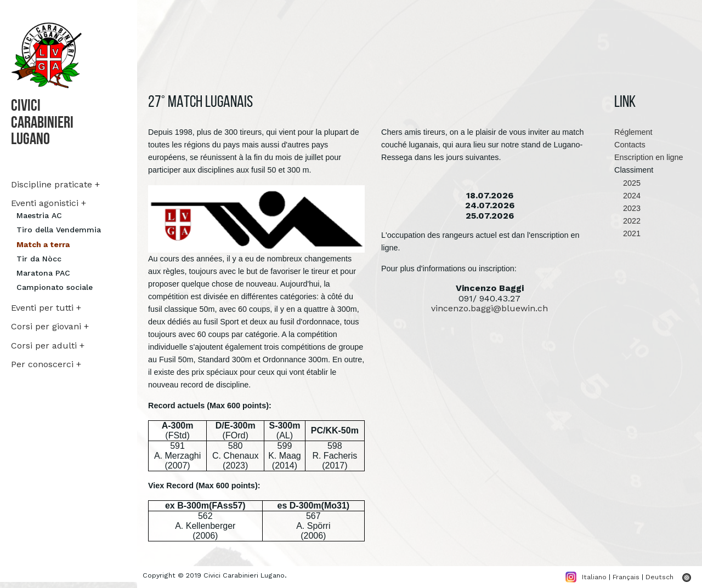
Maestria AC (39, 215)
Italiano (594, 577)
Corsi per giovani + (50, 326)
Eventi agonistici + (49, 203)
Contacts (630, 145)
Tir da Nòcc (39, 259)
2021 (627, 233)
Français (626, 577)
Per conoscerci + (46, 364)
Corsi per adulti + (48, 346)
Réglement (633, 132)
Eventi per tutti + (46, 308)
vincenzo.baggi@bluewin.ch (489, 308)
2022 (627, 221)
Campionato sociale (55, 287)
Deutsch (659, 577)
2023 (627, 208)
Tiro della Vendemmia (59, 230)
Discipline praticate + (55, 184)
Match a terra (43, 244)
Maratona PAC (43, 273)
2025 (627, 183)
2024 (627, 196)
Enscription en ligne (649, 157)
